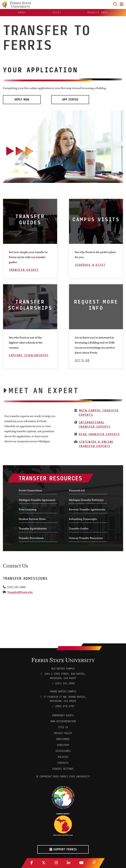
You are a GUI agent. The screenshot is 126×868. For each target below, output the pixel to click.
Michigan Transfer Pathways (86, 500)
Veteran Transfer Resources (86, 538)
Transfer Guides (24, 270)
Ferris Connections (30, 490)
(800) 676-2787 (65, 706)
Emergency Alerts (63, 715)
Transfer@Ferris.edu (20, 592)
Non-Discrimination (63, 721)
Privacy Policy (63, 733)
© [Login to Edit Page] (37, 777)
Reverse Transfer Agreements (87, 509)
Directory (63, 745)
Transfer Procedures (31, 538)
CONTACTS (63, 763)
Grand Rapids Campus (63, 692)
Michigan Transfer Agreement (37, 500)
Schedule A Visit (90, 265)
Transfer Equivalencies (33, 528)
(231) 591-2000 (65, 683)
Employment (63, 739)
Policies (63, 757)
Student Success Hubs (32, 519)
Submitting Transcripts (83, 519)
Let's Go (82, 360)
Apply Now (22, 100)
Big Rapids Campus (63, 669)
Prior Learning (28, 509)
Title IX (63, 727)
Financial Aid (77, 490)
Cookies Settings (63, 769)
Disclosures (63, 751)
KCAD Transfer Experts (100, 434)
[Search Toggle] (115, 4)
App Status (70, 100)
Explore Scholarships (29, 355)
